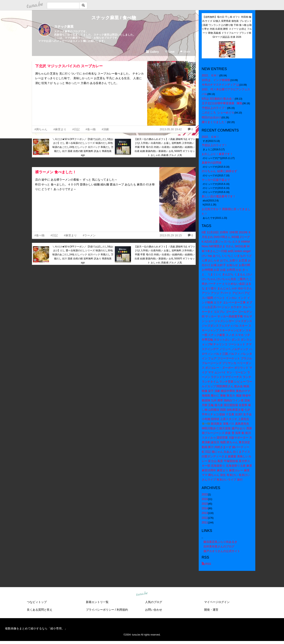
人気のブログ (154, 602)
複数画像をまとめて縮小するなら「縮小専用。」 (36, 628)
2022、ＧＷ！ (211, 75)
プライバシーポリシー (100, 610)
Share (185, 52)
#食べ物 (91, 129)
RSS (206, 564)
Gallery (152, 52)
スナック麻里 (64, 27)
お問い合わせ (154, 610)
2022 (205, 494)
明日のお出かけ (212, 117)
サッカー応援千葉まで (216, 180)
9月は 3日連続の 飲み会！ (218, 99)
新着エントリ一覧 (97, 602)
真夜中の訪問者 (212, 163)
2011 (205, 522)
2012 (205, 518)
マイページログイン (217, 602)
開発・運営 (211, 610)
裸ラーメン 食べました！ (56, 172)
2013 (205, 513)
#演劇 (105, 129)
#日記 (76, 129)
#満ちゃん (41, 129)
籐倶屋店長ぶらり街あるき (220, 542)
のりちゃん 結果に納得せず (220, 171)
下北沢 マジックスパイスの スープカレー (69, 66)
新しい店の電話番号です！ (219, 196)
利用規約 (122, 610)
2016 (205, 499)
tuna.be (142, 594)
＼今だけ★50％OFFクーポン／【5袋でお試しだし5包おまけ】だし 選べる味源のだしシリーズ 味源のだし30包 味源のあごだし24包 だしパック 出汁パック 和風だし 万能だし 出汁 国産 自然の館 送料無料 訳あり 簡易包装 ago (83, 147)
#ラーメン (89, 235)
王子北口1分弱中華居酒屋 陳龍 (222, 103)
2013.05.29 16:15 (171, 235)
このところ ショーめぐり (218, 113)
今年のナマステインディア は (221, 85)
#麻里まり (60, 129)
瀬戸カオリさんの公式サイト (222, 551)
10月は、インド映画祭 (216, 80)
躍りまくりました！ (214, 122)
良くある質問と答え (40, 610)
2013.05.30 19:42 (171, 129)
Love (170, 52)
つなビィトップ (37, 602)
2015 (205, 504)
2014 (205, 508)
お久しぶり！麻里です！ (217, 154)
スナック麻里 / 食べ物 (114, 18)
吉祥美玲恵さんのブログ (219, 546)
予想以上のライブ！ (214, 108)
